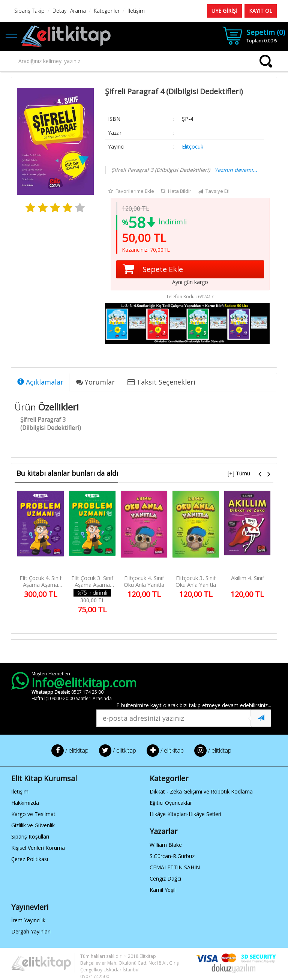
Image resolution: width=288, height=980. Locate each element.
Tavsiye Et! (214, 191)
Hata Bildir (176, 191)
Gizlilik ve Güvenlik (33, 825)
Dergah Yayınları (31, 931)
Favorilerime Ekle (131, 191)
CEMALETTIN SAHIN (175, 867)
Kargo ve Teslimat (33, 814)
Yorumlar (95, 382)
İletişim (20, 791)
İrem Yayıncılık (28, 920)
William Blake (166, 845)
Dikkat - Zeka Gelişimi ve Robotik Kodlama (201, 791)
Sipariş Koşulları (30, 836)
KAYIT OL (261, 11)
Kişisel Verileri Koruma (38, 848)
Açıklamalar (40, 382)
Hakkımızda (25, 803)
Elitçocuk (193, 147)
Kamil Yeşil (163, 890)
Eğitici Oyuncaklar (171, 803)
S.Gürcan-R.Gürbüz (172, 856)
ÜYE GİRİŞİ (224, 11)
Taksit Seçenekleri (161, 382)
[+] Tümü (239, 473)
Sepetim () (266, 32)
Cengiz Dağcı (165, 879)
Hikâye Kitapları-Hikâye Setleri (185, 814)
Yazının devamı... (236, 170)
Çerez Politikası (30, 859)
